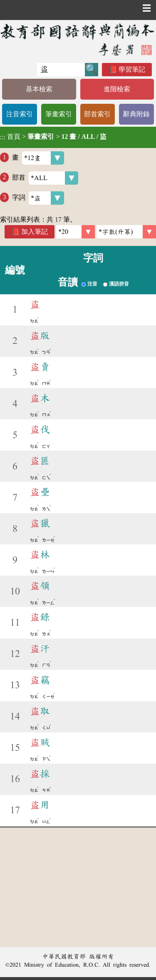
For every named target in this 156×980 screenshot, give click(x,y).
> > (53, 137)
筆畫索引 (59, 114)
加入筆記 (35, 232)
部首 (45, 178)
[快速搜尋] (61, 70)
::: (3, 137)
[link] (126, 232)
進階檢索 (117, 89)
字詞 (38, 198)
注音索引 (20, 114)
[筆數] (76, 232)
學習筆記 (132, 69)
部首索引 (97, 114)
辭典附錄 (136, 114)
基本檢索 (39, 89)
